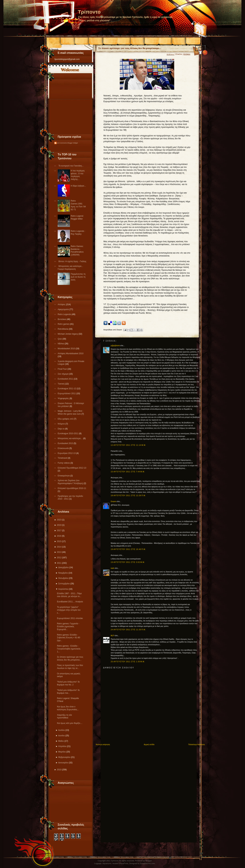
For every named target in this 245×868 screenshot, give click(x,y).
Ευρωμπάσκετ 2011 (67, 393)
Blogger (149, 861)
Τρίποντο (89, 12)
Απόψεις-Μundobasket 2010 (71, 353)
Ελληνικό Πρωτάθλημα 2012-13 (72, 468)
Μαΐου (61, 741)
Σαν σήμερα (63, 374)
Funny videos (64, 463)
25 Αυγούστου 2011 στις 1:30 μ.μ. (128, 662)
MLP (112, 636)
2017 (59, 531)
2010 (59, 770)
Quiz (60, 339)
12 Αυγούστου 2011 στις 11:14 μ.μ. (128, 445)
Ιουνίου (61, 736)
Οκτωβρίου (63, 578)
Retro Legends (65, 314)
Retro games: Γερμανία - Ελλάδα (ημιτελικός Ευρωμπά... (68, 626)
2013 (59, 552)
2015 (59, 541)
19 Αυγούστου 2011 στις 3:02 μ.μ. (128, 562)
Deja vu (61, 429)
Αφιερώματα (64, 309)
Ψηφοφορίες (64, 398)
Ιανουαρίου (63, 763)
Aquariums (107, 863)
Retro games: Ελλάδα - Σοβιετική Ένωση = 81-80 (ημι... (69, 638)
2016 (59, 536)
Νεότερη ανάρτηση (103, 745)
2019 (59, 525)
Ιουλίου (61, 730)
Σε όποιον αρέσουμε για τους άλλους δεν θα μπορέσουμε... (130, 48)
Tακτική (61, 384)
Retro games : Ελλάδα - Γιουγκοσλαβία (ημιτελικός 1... (69, 649)
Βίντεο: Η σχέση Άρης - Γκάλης (72, 261)
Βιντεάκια (62, 319)
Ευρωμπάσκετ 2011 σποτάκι (70, 618)
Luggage (98, 863)
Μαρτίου (62, 752)
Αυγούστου (63, 589)
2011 (59, 563)
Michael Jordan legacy (68, 334)
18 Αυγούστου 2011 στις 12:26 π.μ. (128, 496)
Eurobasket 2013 (66, 443)
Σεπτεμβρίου (64, 584)
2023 (59, 520)
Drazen (113, 501)
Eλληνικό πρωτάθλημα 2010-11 (72, 488)
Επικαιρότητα (64, 476)
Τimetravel (63, 458)
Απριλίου (62, 746)
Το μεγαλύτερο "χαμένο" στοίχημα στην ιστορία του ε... (69, 610)
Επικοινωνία (63, 448)
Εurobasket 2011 (66, 379)
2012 (59, 558)
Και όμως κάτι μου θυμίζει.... (70, 723)
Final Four (63, 369)
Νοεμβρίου (63, 573)
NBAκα (61, 344)
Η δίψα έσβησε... (78, 186)
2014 (59, 547)
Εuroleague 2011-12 (67, 389)
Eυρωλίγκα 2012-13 (67, 453)
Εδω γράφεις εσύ (66, 419)
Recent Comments (61, 143)
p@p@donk (115, 346)
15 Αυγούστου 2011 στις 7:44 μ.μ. (128, 472)
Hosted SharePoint (120, 863)
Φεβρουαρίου (64, 757)
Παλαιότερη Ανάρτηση (197, 745)
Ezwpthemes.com (147, 863)
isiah (113, 568)
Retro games (64, 324)
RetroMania (63, 329)
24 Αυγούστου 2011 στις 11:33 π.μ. (128, 630)
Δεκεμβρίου (63, 567)
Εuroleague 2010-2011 (68, 433)
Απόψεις (62, 304)
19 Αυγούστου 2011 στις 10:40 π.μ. (128, 549)
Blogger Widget (73, 143)
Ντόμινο (62, 424)
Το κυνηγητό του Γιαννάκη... (71, 166)
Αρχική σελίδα (149, 745)
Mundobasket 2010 (67, 349)
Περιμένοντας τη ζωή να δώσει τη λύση (78, 277)
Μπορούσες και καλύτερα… (70, 438)
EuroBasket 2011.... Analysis (70, 602)
